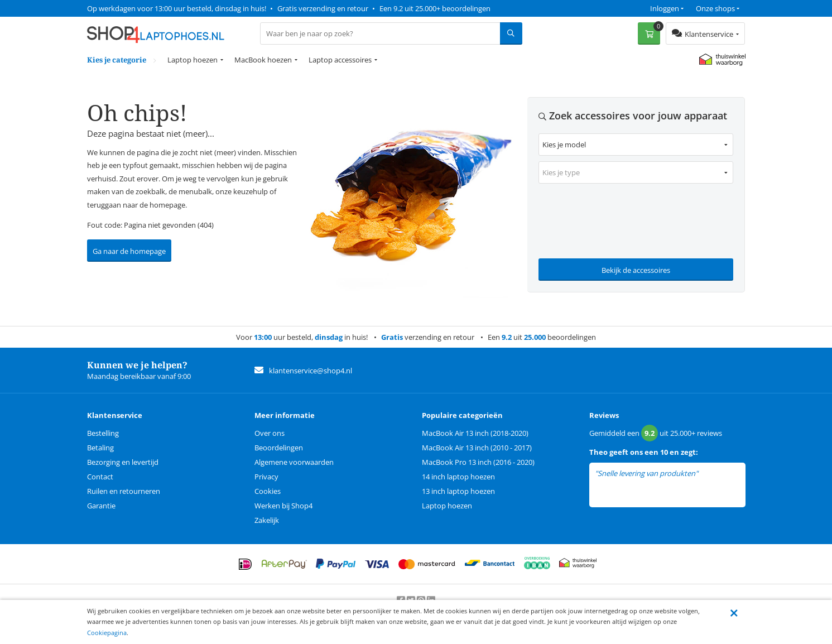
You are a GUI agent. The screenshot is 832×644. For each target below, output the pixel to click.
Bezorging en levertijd (123, 462)
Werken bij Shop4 (283, 506)
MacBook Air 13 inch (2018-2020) (475, 433)
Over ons (270, 433)
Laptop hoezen (193, 60)
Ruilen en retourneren (124, 491)
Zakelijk (267, 520)
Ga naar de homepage (129, 251)
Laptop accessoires (340, 60)
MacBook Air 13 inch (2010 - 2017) (477, 448)
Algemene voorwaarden (294, 462)
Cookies (268, 491)
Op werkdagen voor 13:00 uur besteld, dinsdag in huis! (177, 8)
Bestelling (103, 433)
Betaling (100, 448)
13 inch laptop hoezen (458, 491)
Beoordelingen (279, 448)
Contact (100, 477)
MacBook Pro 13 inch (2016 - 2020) (478, 462)
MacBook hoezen (263, 60)
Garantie (101, 506)
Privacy (266, 477)
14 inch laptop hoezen (458, 477)
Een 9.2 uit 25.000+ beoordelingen (435, 8)
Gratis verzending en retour (323, 8)
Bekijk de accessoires (636, 270)
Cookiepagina (107, 633)
